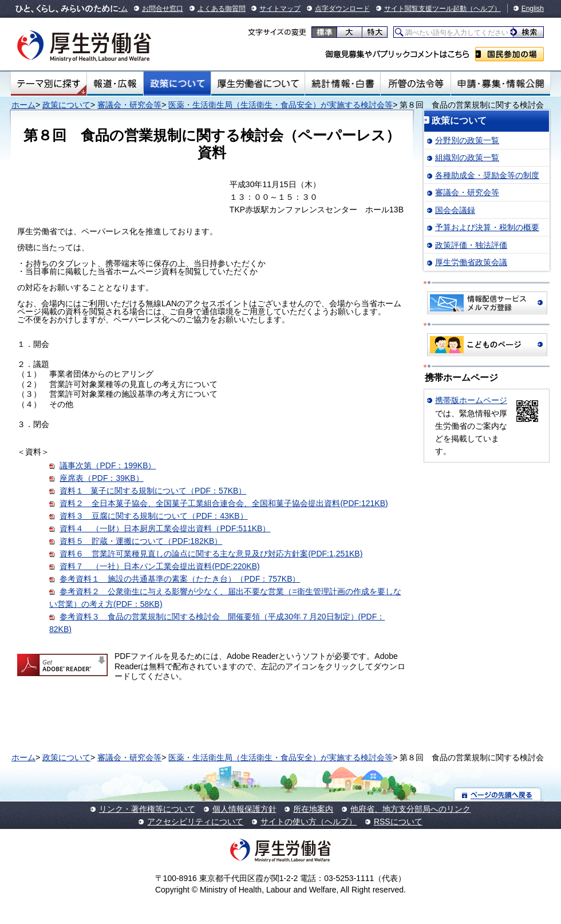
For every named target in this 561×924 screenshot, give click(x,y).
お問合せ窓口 (163, 9)
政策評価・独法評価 (471, 245)
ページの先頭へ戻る (498, 794)
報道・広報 (115, 84)
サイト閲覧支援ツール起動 (425, 9)
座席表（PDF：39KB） (101, 478)
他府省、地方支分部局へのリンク (410, 809)
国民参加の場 (509, 54)
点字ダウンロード (342, 9)
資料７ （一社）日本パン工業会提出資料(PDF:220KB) (159, 566)
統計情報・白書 (343, 84)
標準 (324, 32)
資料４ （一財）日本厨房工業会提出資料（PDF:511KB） (165, 528)
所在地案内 (313, 809)
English (533, 9)
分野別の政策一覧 (467, 140)
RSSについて (398, 822)
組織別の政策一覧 (467, 157)
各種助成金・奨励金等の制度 (487, 175)
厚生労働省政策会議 (471, 262)
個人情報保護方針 (244, 809)
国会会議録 (455, 210)
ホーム (23, 105)
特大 (375, 32)
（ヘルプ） (484, 9)
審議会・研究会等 (129, 105)
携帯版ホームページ (471, 400)
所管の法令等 (415, 84)
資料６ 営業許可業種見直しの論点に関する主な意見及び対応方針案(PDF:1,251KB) (211, 554)
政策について (177, 84)
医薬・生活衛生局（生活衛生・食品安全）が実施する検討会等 (280, 105)
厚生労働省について (258, 84)
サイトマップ (280, 9)
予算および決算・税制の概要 (487, 227)
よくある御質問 (222, 9)
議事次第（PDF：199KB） (108, 465)
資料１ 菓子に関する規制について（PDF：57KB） (153, 491)
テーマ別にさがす (49, 84)
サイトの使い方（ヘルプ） (309, 822)
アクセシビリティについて (195, 822)
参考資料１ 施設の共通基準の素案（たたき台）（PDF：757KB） (180, 579)
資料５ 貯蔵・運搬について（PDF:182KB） (141, 541)
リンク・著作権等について (147, 809)
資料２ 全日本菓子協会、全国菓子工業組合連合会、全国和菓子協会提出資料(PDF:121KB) (224, 503)
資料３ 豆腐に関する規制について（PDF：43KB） (153, 516)
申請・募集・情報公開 (501, 84)
